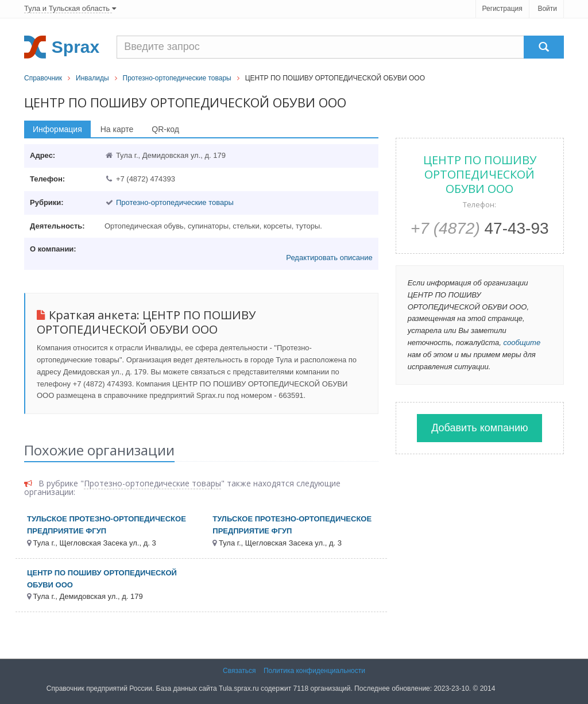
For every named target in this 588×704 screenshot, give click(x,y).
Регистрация (502, 9)
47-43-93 (480, 228)
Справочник (43, 78)
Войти (547, 9)
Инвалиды (92, 78)
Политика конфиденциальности (314, 671)
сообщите (522, 343)
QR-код (165, 129)
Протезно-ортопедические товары (177, 78)
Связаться (239, 671)
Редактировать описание (329, 258)
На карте (117, 129)
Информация (57, 129)
